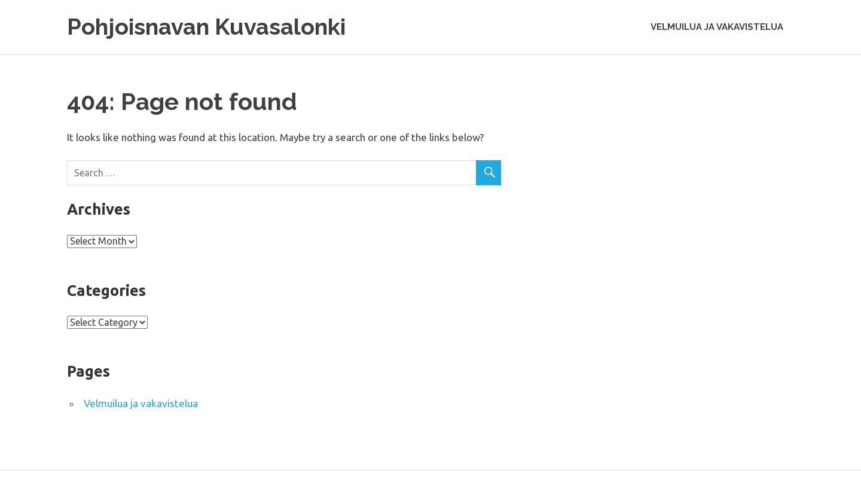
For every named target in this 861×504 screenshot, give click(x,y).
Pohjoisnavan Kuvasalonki (206, 27)
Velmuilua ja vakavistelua (717, 27)
